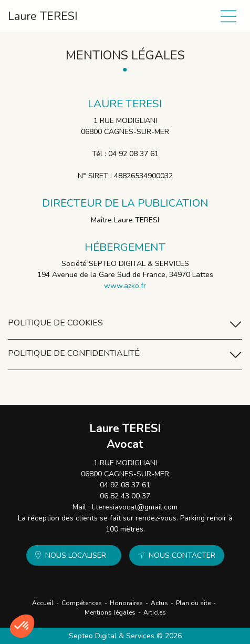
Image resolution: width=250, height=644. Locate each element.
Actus (159, 603)
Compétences (82, 603)
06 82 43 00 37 (125, 496)
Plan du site (193, 603)
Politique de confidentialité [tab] (125, 355)
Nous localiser (76, 555)
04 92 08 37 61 (125, 485)
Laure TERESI (43, 16)
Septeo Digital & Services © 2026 (125, 636)
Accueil (43, 603)
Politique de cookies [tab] (125, 324)
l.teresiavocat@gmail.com (135, 507)
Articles (155, 612)
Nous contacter (182, 555)
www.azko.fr (125, 286)
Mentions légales (110, 612)
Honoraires (126, 603)
